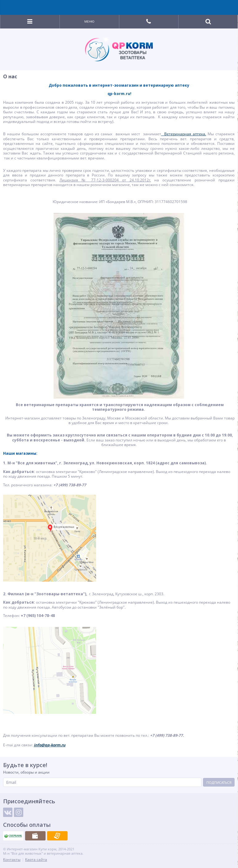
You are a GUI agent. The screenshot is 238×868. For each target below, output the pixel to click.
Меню (89, 21)
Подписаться (219, 782)
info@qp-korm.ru (50, 745)
